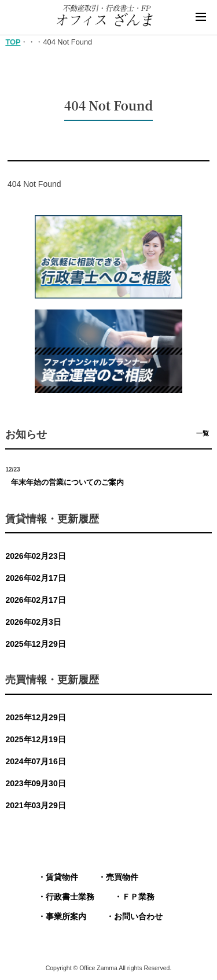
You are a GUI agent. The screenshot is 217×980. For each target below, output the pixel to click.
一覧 (203, 433)
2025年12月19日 (35, 739)
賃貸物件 (62, 877)
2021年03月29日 (35, 805)
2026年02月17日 (35, 578)
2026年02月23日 (35, 556)
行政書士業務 (70, 897)
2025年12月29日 (35, 644)
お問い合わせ (138, 916)
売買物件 (122, 877)
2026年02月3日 (33, 622)
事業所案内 (66, 916)
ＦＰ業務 (138, 897)
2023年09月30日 (35, 783)
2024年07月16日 (35, 761)
